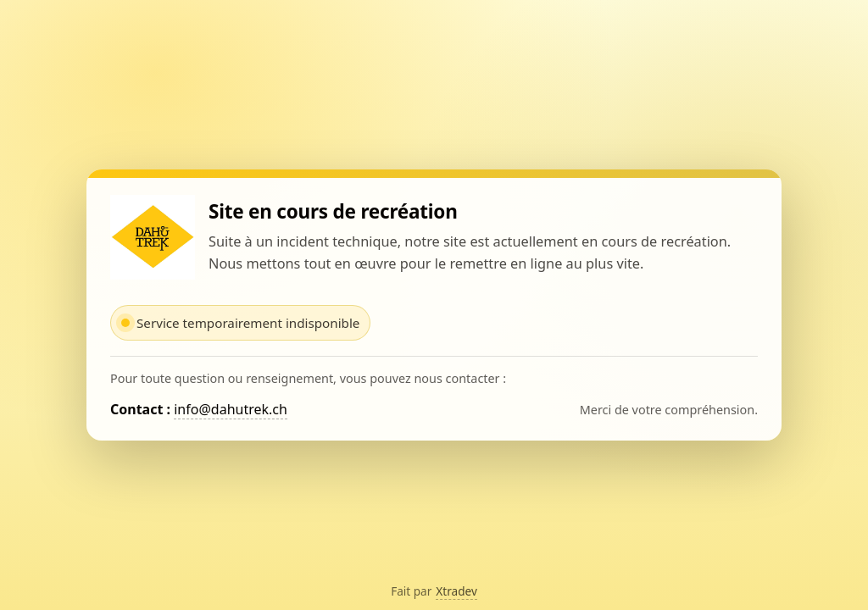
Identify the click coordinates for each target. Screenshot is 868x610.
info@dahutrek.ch (231, 409)
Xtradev (456, 591)
